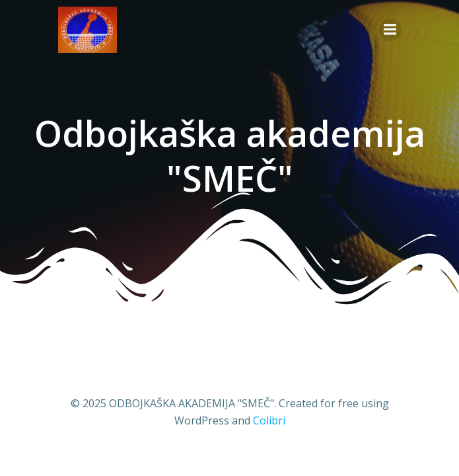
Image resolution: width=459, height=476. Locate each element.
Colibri (269, 420)
